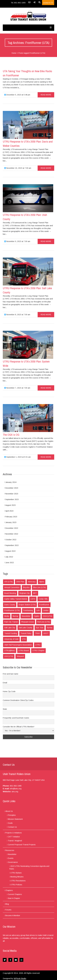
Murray (15, 616)
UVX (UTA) (9, 656)
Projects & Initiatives (14, 833)
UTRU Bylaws (16, 873)
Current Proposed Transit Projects (22, 845)
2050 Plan (20, 582)
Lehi (38, 610)
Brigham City (25, 593)
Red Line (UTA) (44, 622)
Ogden (37, 616)
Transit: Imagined (15, 841)
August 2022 (10, 551)
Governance (13, 862)
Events (11, 858)
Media (7, 616)
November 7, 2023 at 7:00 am (17, 388)
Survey (50, 628)
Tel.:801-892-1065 (18, 3)
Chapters (9, 890)
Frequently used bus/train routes (16, 718)
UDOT (46, 633)
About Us (9, 811)
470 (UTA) (8, 582)
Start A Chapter (14, 898)
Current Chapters (15, 894)
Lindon (46, 610)
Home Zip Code (9, 691)
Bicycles (26, 587)
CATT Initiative (14, 837)
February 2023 (11, 517)
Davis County (10, 605)
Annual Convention (12, 587)
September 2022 (12, 545)
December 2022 (12, 528)
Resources (10, 850)
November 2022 (12, 534)
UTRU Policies (16, 885)
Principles (12, 815)
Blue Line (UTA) (40, 587)
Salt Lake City (10, 628)
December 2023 (12, 488)
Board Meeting (10, 593)
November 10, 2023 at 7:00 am (18, 168)
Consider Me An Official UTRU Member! (19, 727)
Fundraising (28, 610)
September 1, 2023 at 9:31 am (17, 457)
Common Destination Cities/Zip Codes (18, 700)
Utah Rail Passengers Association (18, 645)
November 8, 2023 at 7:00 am (17, 315)
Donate (48, 3)
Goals (10, 823)
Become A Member (13, 915)
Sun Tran (40, 628)
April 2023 (9, 511)
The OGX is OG (11, 435)
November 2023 (12, 494)
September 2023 (12, 499)
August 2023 (10, 505)
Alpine (42, 582)
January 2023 (11, 522)
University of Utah (11, 639)
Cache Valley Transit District (16, 599)
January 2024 (11, 482)
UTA (24, 639)
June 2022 (10, 563)
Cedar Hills (43, 599)
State (5, 709)
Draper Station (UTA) (27, 605)
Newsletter (26, 616)
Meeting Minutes (17, 877)
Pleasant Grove (28, 622)
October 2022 (11, 540)
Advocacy (32, 582)
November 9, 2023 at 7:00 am (17, 241)
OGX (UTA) (48, 616)
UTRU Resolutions (18, 881)
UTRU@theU (10, 651)
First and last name (11, 674)
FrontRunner (44, 605)
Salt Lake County (26, 628)
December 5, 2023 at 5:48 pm (17, 95)
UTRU (38, 645)
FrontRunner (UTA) (12, 610)
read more (46, 95)
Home (14, 53)
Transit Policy (26, 633)
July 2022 (9, 557)
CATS (33, 599)
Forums (8, 910)
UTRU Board (24, 651)
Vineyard (20, 656)
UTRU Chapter (38, 651)
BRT (35, 593)
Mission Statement (15, 819)
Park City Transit (11, 622)
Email (5, 683)
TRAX (37, 633)
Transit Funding (11, 633)
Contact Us (12, 827)
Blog (7, 904)
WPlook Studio (20, 978)
